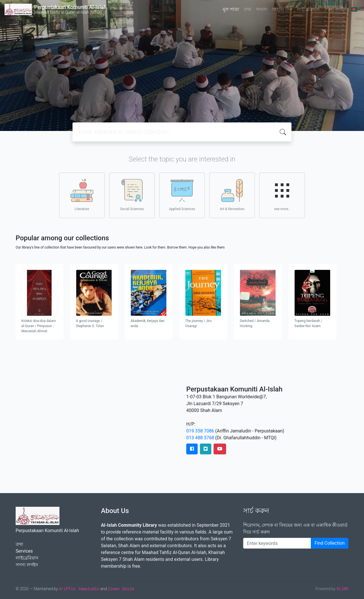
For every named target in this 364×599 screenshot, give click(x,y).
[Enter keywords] (277, 543)
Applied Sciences (182, 195)
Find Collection (330, 543)
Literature (82, 195)
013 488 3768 (200, 438)
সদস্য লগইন (335, 9)
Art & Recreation (232, 195)
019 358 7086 (200, 431)
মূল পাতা (231, 9)
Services (24, 551)
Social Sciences (132, 195)
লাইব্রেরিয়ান (308, 9)
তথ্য (248, 9)
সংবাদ (262, 9)
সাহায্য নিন (282, 9)
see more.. (282, 195)
